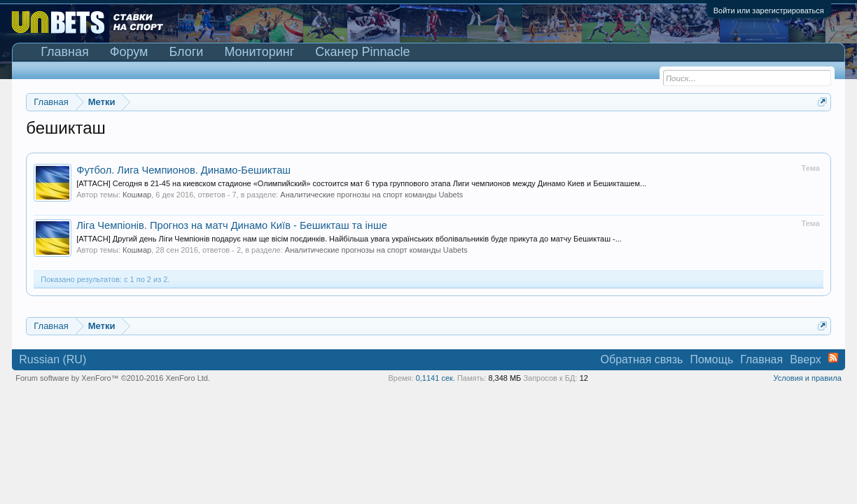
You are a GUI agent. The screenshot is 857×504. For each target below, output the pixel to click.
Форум (129, 52)
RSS (833, 358)
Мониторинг (259, 52)
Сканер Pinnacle (362, 52)
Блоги (186, 52)
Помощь (711, 359)
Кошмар (137, 195)
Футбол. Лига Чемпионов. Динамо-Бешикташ (183, 170)
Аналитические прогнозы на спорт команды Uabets (371, 195)
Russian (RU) (53, 359)
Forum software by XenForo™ (113, 378)
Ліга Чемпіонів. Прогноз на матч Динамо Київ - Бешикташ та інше (232, 225)
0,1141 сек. (436, 378)
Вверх (806, 359)
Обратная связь (642, 359)
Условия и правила (807, 378)
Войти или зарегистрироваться (769, 10)
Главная (65, 52)
